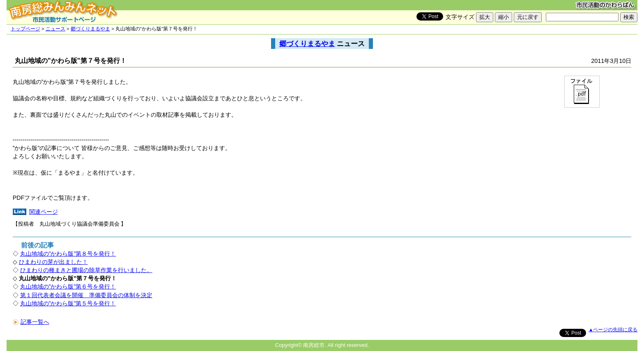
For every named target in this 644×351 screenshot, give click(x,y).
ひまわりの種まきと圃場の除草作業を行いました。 (86, 270)
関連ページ (44, 212)
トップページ (25, 29)
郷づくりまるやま (90, 29)
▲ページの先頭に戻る (613, 330)
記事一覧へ (31, 322)
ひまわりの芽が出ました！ (53, 262)
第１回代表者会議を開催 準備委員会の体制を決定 (86, 295)
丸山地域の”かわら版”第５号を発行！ (68, 303)
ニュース (55, 29)
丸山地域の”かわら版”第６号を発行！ (68, 286)
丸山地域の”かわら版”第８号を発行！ (68, 254)
